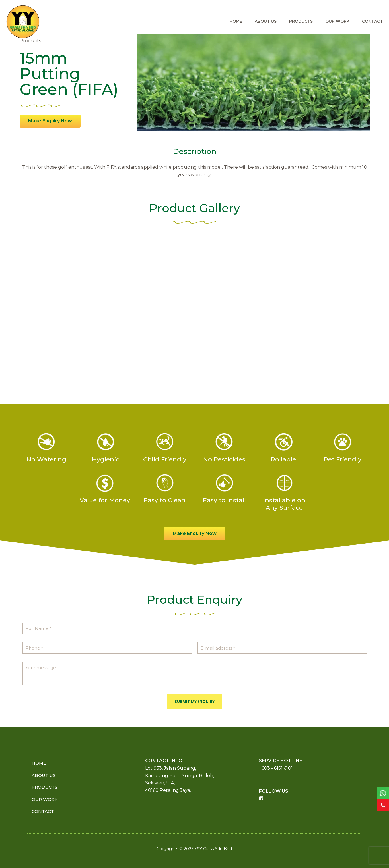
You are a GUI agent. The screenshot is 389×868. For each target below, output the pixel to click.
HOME (39, 763)
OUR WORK (45, 799)
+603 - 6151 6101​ (276, 768)
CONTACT (43, 811)
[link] (383, 793)
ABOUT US (44, 775)
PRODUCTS (45, 787)
